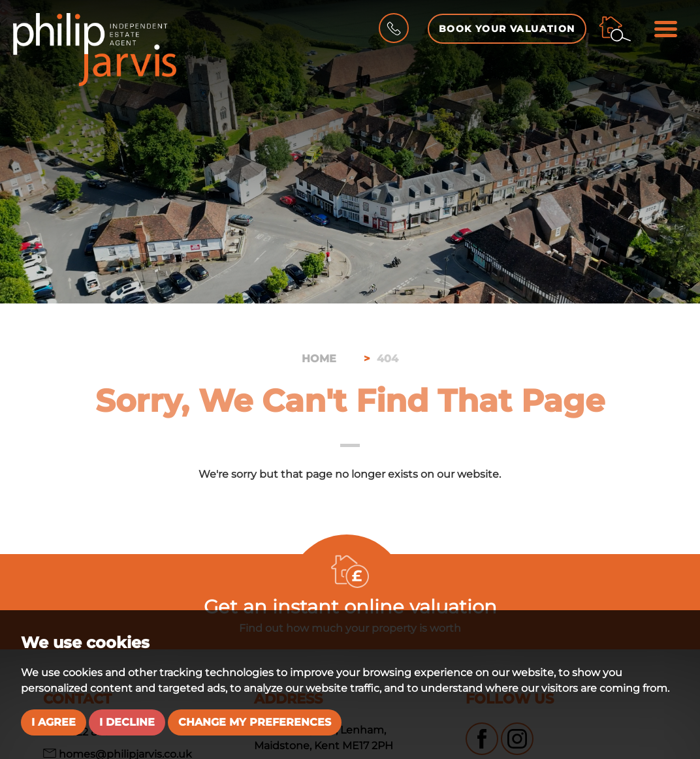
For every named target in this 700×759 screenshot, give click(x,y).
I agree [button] (54, 722)
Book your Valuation (507, 29)
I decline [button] (127, 722)
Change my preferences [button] (255, 722)
